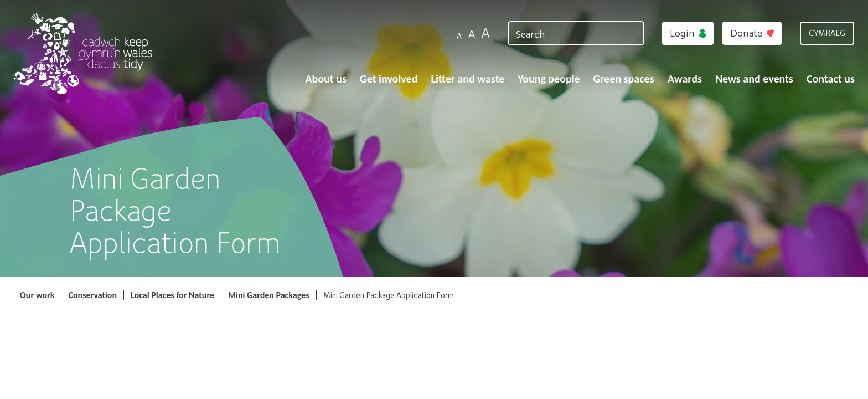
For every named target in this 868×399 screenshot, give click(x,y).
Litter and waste (467, 79)
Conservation (92, 295)
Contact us (831, 79)
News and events (754, 79)
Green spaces (624, 79)
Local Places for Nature (172, 295)
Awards (685, 79)
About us (326, 79)
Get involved (389, 79)
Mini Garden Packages (269, 295)
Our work (37, 295)
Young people (549, 79)
